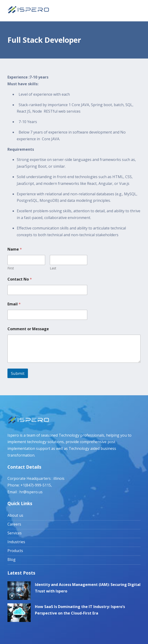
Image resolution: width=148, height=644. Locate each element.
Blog (12, 559)
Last (53, 268)
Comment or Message (28, 329)
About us (15, 515)
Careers (14, 524)
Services (15, 533)
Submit (18, 373)
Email (14, 304)
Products (15, 551)
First (11, 268)
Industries (16, 542)
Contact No (20, 279)
